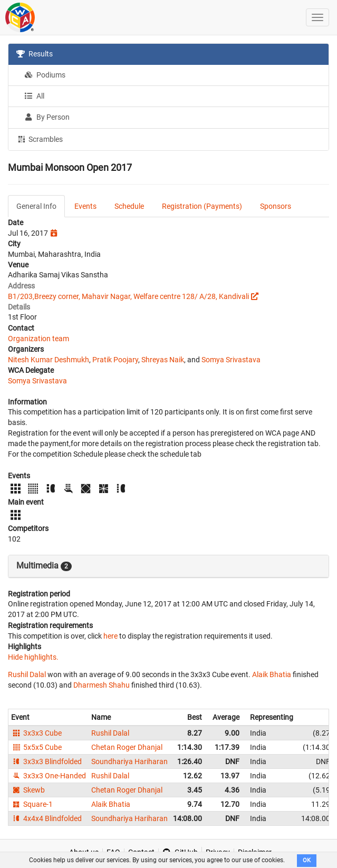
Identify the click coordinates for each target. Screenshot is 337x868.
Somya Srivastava (231, 360)
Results (35, 54)
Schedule (129, 206)
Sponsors (276, 206)
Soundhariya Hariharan (129, 761)
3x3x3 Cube (36, 733)
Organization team (38, 339)
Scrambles (40, 139)
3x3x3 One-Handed (49, 776)
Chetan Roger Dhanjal (127, 747)
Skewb (28, 790)
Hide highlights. (33, 657)
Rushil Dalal (27, 674)
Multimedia (44, 566)
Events (85, 206)
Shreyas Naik (163, 360)
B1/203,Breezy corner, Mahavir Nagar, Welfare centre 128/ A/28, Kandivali (128, 296)
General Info (36, 206)
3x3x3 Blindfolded (46, 761)
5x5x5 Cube (36, 747)
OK (307, 860)
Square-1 (32, 804)
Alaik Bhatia (272, 674)
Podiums (45, 75)
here (110, 636)
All (34, 96)
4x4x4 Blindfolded (46, 818)
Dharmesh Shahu (102, 685)
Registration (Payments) (202, 206)
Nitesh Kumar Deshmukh (49, 360)
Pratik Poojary (115, 360)
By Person (47, 117)
